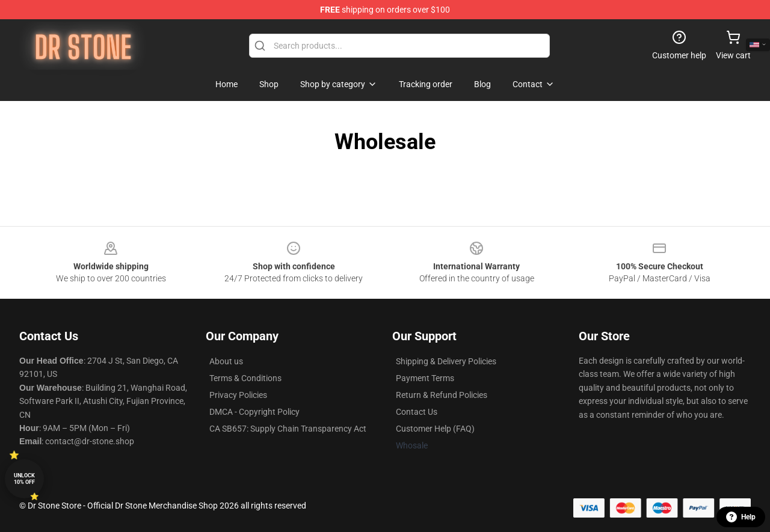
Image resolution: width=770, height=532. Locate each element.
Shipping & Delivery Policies (446, 361)
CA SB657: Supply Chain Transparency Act (288, 429)
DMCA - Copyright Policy (254, 412)
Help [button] (741, 517)
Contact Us (417, 412)
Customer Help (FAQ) (435, 429)
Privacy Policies (238, 395)
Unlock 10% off (24, 479)
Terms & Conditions (245, 378)
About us (226, 361)
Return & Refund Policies (442, 395)
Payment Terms (425, 378)
